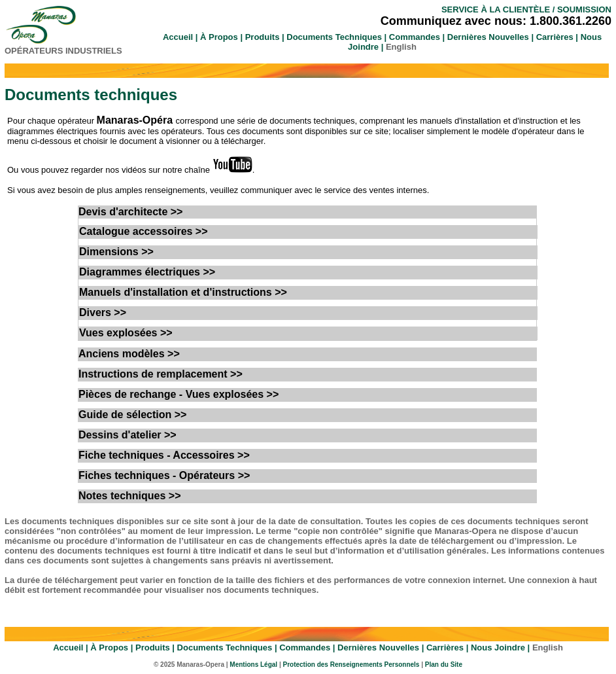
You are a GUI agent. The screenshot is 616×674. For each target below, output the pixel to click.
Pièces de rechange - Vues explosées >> (179, 394)
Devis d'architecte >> (130, 212)
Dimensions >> (116, 252)
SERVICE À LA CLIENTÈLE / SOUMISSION (526, 9)
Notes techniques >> (130, 496)
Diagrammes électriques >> (147, 272)
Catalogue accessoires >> (144, 231)
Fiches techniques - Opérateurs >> (164, 475)
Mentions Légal (253, 665)
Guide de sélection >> (132, 415)
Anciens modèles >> (129, 354)
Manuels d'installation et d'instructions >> (183, 292)
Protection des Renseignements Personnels (352, 665)
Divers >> (103, 312)
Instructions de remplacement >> (161, 374)
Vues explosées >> (126, 333)
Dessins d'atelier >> (128, 435)
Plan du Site (444, 665)
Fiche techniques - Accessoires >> (164, 455)
